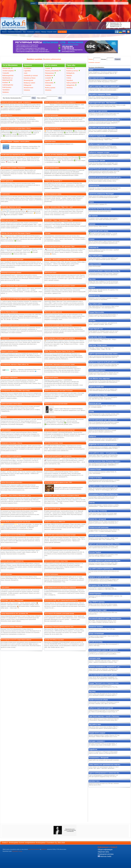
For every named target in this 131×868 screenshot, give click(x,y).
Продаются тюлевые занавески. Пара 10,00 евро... (102, 629)
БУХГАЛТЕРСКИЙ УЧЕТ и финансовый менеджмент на (61, 600)
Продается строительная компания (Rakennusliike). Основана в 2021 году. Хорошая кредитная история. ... (103, 315)
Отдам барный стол (96, 329)
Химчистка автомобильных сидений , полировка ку (16, 102)
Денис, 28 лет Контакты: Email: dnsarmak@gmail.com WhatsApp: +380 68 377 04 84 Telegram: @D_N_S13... (103, 489)
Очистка (92, 503)
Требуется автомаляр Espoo (99, 428)
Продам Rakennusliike (96, 312)
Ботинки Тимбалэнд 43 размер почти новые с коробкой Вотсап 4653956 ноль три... (104, 251)
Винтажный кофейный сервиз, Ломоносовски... (105, 618)
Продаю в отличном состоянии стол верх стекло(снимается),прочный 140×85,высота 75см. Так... (104, 686)
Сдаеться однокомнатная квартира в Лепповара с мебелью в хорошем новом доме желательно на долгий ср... (104, 547)
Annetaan (48, 85)
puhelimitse (44, 849)
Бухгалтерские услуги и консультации (12, 259)
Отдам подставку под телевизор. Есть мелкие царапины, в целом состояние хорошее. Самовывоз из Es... (103, 514)
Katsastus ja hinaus (30, 78)
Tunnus (91, 59)
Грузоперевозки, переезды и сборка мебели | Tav (15, 364)
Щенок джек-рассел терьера (9, 220)
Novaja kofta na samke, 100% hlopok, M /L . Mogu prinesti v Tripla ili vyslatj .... (103, 340)
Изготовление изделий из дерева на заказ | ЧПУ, (58, 482)
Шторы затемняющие (96, 634)
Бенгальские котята (50, 273)
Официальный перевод (51, 377)
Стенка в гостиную (95, 478)
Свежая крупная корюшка (98, 536)
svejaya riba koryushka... (95, 266)
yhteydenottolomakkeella (34, 849)
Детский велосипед (96, 642)
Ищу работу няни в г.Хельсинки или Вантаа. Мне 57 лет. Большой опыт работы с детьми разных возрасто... (104, 728)
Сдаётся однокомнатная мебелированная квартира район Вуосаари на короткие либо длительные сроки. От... (104, 357)
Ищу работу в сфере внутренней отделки (103, 486)
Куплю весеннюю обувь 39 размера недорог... (105, 461)
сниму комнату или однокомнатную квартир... (105, 765)
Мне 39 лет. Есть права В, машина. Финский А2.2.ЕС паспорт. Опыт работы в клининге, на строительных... (103, 131)
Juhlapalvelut (70, 85)
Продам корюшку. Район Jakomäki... (99, 226)
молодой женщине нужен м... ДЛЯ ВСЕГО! (103, 650)
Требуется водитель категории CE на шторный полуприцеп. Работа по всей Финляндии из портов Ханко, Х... (104, 711)
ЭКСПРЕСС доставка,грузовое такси (12, 469)
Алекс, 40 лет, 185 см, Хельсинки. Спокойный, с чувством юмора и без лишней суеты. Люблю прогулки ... (104, 678)
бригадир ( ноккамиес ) (97, 741)
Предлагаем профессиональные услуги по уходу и (16, 325)
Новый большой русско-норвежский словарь (105, 169)
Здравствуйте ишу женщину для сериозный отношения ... (104, 760)
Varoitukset (6, 90)
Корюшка (92, 224)
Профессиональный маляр (52, 509)
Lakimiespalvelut (8, 85)
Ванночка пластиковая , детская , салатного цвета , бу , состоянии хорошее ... (103, 406)
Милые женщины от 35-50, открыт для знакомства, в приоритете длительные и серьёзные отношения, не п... (104, 522)
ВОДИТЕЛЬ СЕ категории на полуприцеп (103, 445)
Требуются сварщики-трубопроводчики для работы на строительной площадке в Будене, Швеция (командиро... (104, 155)
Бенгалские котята (50, 141)
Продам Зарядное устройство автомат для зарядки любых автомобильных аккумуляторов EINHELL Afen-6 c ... (104, 580)
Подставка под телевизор (98, 511)
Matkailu (69, 75)
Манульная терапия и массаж (53, 312)
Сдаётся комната (6, 430)
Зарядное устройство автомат (99, 577)
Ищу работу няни (95, 725)
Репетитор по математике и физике (11, 273)
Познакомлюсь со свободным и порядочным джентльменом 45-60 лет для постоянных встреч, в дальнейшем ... (105, 653)
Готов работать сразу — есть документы (103, 453)
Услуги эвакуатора (7, 574)
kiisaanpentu (48, 548)
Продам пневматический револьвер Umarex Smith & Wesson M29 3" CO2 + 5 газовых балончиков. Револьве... (104, 530)
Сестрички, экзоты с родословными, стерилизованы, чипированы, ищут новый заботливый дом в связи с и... (104, 219)
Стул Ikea (92, 321)
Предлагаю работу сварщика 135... (98, 204)
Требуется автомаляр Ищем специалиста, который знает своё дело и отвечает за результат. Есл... (102, 431)
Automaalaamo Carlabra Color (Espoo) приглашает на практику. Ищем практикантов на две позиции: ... (103, 497)
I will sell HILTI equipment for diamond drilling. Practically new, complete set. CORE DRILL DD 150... (103, 588)
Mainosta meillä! (105, 856)
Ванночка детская (95, 403)
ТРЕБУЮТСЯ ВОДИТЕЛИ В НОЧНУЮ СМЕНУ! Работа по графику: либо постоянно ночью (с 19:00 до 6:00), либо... (107, 106)
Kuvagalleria (52, 3)
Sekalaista (6, 92)
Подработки (93, 749)
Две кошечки (93, 216)
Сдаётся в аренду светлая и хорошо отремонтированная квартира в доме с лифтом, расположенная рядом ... (104, 89)
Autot (25, 73)
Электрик (48, 233)
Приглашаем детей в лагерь (99, 231)
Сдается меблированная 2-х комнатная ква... (104, 773)
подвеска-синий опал (96, 387)
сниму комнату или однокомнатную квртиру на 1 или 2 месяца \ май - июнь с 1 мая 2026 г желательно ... (104, 768)
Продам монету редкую (97, 733)
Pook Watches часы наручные (99, 378)
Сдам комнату (5, 587)
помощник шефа (95, 658)
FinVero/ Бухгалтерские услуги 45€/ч (12, 482)
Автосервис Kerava (7, 115)
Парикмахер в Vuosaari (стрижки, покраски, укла (59, 627)
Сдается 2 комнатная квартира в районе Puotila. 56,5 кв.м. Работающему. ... (103, 473)
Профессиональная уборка (98, 700)
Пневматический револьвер (99, 527)
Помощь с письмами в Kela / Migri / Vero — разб (59, 207)
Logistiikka (27, 71)
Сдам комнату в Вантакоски (9, 377)
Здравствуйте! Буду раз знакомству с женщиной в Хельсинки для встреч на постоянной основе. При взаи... (103, 670)
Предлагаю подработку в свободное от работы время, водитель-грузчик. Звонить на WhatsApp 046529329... (103, 752)
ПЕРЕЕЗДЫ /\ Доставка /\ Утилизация (12, 600)
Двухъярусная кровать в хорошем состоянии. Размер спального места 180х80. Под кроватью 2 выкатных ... (104, 81)
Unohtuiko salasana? (94, 62)
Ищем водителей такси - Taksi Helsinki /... (103, 103)
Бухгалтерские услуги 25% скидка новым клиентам (16, 640)
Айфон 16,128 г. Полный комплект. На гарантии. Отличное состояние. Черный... (104, 290)
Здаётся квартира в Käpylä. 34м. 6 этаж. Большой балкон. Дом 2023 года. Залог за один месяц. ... (103, 398)
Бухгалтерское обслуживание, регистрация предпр (59, 613)
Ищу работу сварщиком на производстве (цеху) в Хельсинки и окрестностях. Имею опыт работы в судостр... (104, 98)
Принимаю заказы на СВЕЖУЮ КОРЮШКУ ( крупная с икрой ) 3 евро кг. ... (106, 597)
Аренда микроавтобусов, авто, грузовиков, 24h (14, 613)
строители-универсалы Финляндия (101, 194)
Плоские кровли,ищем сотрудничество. (13, 561)
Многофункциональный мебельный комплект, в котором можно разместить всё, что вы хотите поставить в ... (104, 481)
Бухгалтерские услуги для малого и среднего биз (15, 246)
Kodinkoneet (49, 75)
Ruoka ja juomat (50, 88)
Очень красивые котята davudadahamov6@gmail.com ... (59, 144)
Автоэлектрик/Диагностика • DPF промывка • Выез (60, 246)
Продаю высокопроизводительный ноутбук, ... (105, 119)
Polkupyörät (28, 85)
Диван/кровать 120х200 (97, 161)
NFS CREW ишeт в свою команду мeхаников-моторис (60, 535)
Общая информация (105, 850)
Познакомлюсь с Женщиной (99, 758)
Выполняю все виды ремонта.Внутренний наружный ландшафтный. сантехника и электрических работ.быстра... (105, 189)
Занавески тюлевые (96, 627)
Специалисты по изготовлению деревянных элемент (60, 286)
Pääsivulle (14, 23)
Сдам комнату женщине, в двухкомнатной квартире (60, 430)
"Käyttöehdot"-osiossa (17, 851)
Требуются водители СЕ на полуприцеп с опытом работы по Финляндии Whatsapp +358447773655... (104, 139)
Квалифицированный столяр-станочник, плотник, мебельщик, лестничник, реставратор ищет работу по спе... (104, 415)
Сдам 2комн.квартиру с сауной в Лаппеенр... (104, 716)
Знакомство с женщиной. (98, 519)
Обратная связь (103, 852)
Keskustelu (41, 3)
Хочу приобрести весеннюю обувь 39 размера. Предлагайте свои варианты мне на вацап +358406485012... (104, 464)
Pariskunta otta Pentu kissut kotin (100, 209)
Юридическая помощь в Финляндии (12, 627)
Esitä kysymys (7, 87)
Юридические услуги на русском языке (56, 404)
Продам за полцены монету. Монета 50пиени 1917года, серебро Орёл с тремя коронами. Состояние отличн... (104, 373)
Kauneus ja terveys (72, 71)
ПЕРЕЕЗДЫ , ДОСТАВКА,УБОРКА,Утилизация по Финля (62, 495)
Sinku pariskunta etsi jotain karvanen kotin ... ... (101, 211)
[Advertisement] (108, 804)
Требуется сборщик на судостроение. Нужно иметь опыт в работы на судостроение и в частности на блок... (104, 114)
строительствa (94, 185)
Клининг (92, 239)
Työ (70, 3)
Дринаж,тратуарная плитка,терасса (11, 404)
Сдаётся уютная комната (52, 168)
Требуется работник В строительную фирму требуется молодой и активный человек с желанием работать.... (104, 439)
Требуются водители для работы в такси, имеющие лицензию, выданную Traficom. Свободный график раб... (104, 365)
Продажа (92, 287)
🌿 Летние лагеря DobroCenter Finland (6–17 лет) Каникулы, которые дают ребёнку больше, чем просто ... (103, 234)
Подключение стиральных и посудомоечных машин (60, 364)
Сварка (91, 202)
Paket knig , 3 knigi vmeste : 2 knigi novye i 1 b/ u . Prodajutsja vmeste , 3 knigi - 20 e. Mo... (101, 348)
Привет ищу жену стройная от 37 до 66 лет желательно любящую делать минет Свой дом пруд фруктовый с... (104, 282)
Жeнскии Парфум (95, 552)
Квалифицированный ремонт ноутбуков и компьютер (60, 587)
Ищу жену (92, 279)
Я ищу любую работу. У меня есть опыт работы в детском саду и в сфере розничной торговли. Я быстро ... (104, 259)
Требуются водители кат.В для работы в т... (104, 362)
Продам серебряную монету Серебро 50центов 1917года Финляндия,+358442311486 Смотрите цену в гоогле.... (104, 736)
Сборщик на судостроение (98, 111)
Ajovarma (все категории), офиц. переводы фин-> (59, 325)
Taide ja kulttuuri (72, 83)
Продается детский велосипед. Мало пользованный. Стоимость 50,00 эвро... (104, 645)
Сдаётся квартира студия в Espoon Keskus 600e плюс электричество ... (103, 613)
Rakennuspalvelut (8, 75)
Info (46, 3)
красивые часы (94, 781)
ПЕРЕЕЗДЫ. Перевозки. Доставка (11, 207)
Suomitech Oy (52, 843)
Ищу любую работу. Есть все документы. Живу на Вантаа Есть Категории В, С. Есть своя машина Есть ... (104, 307)
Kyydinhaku (28, 68)
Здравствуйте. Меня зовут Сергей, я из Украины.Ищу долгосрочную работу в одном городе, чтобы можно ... (104, 456)
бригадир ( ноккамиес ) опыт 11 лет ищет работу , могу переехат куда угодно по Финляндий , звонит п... (103, 744)
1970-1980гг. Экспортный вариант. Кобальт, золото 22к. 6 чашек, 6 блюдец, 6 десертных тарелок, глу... (103, 621)
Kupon (91, 70)
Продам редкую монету (97, 370)
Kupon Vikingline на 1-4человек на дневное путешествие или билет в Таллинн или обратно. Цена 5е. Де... (103, 73)
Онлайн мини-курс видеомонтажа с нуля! (13, 155)
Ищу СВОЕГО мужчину (97, 602)
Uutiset (65, 3)
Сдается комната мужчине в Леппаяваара (13, 168)
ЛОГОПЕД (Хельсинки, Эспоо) (54, 443)
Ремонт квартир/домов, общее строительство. (14, 286)
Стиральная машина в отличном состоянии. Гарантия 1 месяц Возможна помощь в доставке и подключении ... (104, 274)
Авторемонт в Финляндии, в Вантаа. (12, 443)
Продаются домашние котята (10, 351)
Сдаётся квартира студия (98, 610)
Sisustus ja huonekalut (52, 71)
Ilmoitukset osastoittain (34, 59)
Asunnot (48, 68)
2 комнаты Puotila (95, 469)
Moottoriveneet (28, 88)
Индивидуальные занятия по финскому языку (58, 299)
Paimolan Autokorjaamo (51, 574)
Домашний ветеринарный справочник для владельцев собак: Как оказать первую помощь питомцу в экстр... (104, 180)
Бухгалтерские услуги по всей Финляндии (13, 535)
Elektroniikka (49, 83)
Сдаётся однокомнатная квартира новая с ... (104, 354)
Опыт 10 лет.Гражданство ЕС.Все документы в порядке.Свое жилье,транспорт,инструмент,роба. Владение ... (104, 423)
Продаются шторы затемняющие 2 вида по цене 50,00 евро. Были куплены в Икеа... (104, 637)
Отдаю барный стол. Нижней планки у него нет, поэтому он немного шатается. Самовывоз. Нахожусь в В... (104, 332)
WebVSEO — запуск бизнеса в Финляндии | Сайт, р (16, 495)
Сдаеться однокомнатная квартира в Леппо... (105, 544)
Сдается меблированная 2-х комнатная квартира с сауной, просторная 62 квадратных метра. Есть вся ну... (103, 776)
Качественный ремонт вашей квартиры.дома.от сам (16, 509)
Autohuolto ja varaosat (31, 75)
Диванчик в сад (94, 296)
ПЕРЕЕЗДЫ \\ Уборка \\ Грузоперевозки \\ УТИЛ (59, 220)
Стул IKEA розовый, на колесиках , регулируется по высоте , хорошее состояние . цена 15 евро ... (103, 324)
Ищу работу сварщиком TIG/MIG (100, 94)
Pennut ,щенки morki (7, 181)
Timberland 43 (94, 247)
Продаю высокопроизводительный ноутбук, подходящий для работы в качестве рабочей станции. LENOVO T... (104, 122)
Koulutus (5, 82)
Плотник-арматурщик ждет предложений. (103, 420)
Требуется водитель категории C (100, 144)
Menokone (60, 3)
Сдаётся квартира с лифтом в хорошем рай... (105, 86)
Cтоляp (91, 412)
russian (33, 3)
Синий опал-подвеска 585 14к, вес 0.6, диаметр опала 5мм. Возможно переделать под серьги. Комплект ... (103, 390)
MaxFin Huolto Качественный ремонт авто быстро (16, 522)
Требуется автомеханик (51, 115)
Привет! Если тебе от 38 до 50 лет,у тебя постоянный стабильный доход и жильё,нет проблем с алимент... (103, 605)
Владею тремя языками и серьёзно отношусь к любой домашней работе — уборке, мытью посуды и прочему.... (104, 506)
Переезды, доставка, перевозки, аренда (56, 155)
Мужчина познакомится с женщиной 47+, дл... (105, 667)
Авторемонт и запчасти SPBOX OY (55, 522)
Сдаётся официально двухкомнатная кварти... (105, 560)
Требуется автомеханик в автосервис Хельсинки (59, 391)
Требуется (92, 436)
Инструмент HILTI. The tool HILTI (100, 585)
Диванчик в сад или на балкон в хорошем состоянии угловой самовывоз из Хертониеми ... (104, 299)
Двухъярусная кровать (97, 78)
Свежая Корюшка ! (95, 594)
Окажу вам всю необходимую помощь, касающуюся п (60, 102)
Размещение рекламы (106, 854)
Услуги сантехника (50, 417)
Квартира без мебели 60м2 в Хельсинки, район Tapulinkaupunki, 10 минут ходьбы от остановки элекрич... (103, 564)
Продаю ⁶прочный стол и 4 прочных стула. (104, 683)
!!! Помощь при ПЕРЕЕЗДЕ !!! (53, 181)
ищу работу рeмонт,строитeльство (101, 569)
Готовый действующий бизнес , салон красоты (58, 456)
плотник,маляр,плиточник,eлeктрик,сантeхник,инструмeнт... (104, 572)
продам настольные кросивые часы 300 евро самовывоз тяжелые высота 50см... (104, 784)
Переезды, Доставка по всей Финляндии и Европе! (16, 233)
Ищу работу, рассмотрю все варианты (102, 128)
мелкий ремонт (6, 194)
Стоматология (5, 338)
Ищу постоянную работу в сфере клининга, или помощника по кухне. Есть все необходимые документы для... (104, 242)
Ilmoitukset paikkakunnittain (52, 59)
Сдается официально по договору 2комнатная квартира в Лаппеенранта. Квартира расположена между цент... (104, 719)
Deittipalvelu (70, 73)
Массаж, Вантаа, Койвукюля (9, 312)
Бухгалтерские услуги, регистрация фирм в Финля (16, 128)
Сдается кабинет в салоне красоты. (11, 456)
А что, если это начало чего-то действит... (103, 675)
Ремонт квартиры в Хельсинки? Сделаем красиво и (60, 338)
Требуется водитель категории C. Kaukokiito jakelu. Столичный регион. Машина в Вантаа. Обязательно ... (103, 147)
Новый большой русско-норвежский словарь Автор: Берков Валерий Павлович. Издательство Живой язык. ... (104, 172)
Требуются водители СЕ (97, 136)
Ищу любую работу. (96, 256)
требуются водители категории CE (101, 708)
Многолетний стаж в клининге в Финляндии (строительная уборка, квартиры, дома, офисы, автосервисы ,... (104, 703)
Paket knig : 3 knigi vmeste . (98, 345)
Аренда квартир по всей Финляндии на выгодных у (16, 299)
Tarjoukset (70, 80)
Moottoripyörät (28, 80)
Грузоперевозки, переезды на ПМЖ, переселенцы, (16, 391)
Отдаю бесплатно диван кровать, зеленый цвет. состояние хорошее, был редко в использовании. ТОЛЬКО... (104, 164)
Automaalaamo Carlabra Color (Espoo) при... (104, 494)
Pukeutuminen (49, 73)
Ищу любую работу (96, 304)
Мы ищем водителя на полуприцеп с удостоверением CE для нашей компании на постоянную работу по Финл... (104, 448)
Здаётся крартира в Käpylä (98, 395)
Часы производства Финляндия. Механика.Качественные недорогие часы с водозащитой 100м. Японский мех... (104, 381)
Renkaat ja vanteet (29, 83)
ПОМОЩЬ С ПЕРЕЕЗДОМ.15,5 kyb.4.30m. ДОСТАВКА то (62, 259)
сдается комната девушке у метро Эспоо (56, 561)
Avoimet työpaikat (8, 71)
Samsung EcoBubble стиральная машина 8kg (105, 271)
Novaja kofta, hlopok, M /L (98, 337)
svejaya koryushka (95, 264)
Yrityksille (6, 73)
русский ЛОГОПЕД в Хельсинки (54, 640)
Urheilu (69, 78)
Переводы (4, 417)
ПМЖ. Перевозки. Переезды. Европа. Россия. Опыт (60, 351)
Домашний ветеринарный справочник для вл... (105, 177)
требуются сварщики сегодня (99, 152)
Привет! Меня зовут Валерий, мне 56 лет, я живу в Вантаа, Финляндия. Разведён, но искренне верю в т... (103, 695)
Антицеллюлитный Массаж (53, 128)
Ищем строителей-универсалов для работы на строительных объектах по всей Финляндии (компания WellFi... (104, 197)
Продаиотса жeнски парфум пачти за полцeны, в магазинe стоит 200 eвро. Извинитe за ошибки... (103, 555)
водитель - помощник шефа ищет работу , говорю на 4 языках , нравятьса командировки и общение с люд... (104, 661)
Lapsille (48, 80)
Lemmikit (48, 78)
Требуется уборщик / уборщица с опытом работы (15, 141)
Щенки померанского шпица (53, 194)
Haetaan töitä (7, 68)
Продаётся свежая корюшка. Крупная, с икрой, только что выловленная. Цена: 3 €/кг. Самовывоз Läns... (103, 539)
